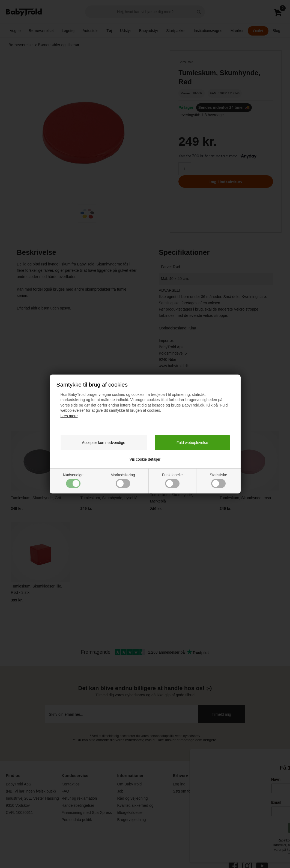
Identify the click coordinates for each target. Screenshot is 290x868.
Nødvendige (73, 480)
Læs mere (69, 416)
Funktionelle (172, 480)
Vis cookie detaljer (145, 459)
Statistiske (219, 480)
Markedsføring (123, 480)
